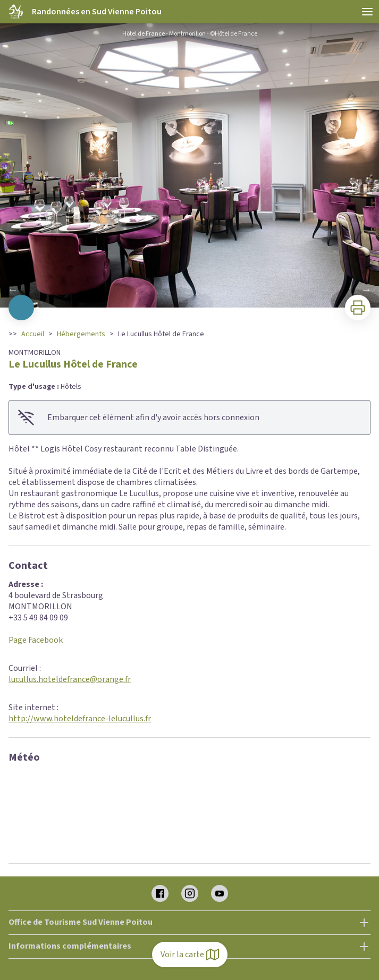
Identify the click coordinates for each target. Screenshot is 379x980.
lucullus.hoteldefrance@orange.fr (70, 679)
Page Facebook (36, 640)
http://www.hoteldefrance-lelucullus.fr (80, 719)
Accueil (33, 334)
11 (243, 293)
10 (232, 293)
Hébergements (81, 334)
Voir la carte (190, 955)
